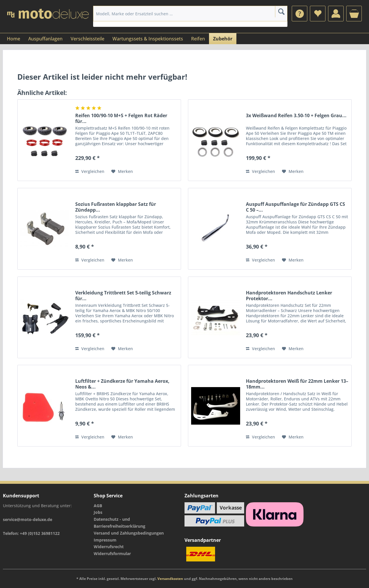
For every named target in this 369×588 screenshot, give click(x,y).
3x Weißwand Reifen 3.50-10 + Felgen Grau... (296, 116)
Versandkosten (170, 579)
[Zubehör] (223, 39)
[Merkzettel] (318, 14)
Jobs (98, 512)
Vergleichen (90, 171)
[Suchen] (281, 12)
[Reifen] (198, 39)
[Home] (14, 39)
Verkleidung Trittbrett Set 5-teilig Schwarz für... (123, 296)
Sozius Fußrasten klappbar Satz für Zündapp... (116, 207)
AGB (98, 506)
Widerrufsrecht (109, 547)
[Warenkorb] (354, 14)
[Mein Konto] (336, 14)
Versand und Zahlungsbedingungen (129, 533)
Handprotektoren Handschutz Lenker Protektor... (289, 296)
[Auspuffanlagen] (45, 39)
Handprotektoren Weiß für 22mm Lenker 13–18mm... (297, 384)
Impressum (105, 540)
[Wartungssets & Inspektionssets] (148, 39)
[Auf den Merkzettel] (122, 171)
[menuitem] (300, 14)
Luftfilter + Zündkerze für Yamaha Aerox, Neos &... (122, 384)
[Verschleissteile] (87, 39)
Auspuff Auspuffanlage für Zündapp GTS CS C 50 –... (295, 207)
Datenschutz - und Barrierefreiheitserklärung (119, 523)
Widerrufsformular (112, 554)
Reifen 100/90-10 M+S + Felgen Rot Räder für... (121, 118)
